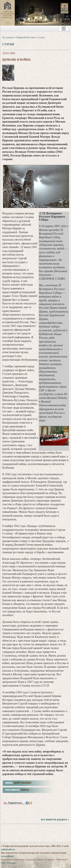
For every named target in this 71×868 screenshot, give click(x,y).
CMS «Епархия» (9, 863)
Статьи (41, 37)
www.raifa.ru (7, 856)
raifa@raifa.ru (8, 849)
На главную (8, 37)
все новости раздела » (55, 819)
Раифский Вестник (26, 37)
